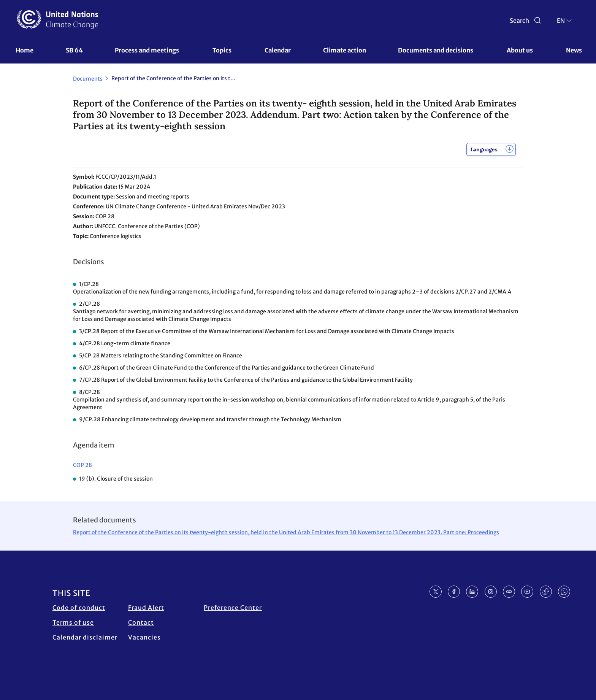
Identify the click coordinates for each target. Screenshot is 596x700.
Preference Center (233, 608)
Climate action (345, 50)
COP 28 (82, 465)
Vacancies (144, 637)
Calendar (278, 50)
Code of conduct (79, 608)
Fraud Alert (146, 608)
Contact (141, 622)
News (574, 50)
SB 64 (74, 50)
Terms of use (73, 622)
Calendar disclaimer (85, 637)
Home (25, 50)
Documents (88, 79)
